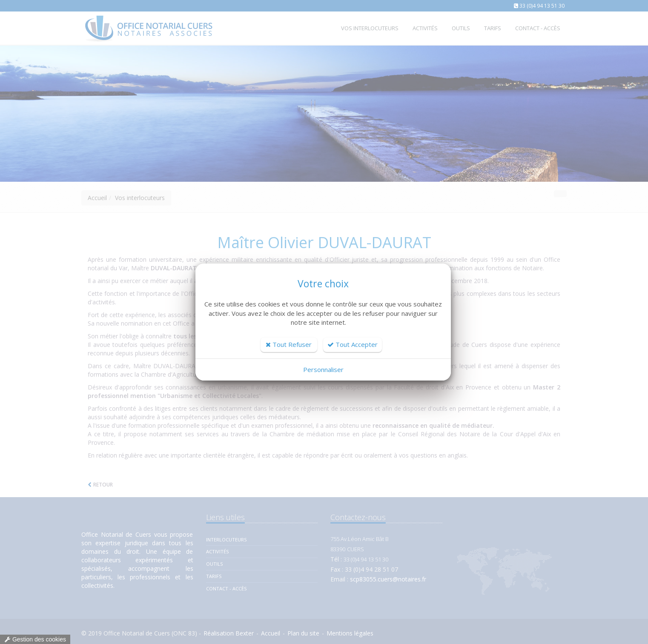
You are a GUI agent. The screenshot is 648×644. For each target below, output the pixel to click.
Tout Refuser (289, 344)
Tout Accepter (353, 344)
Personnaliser (323, 369)
